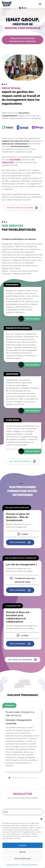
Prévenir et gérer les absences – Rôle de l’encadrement (18, 517)
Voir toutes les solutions (23, 461)
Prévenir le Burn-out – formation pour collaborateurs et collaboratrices (19, 617)
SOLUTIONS (15, 160)
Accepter (22, 845)
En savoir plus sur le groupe (23, 208)
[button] (41, 819)
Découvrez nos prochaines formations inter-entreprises (22, 40)
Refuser (23, 852)
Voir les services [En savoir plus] (32, 319)
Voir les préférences (23, 859)
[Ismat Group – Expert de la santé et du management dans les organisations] (7, 4)
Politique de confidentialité (29, 865)
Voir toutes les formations (23, 660)
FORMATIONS (8, 162)
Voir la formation (20, 542)
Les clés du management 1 (21, 564)
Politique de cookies (13, 865)
